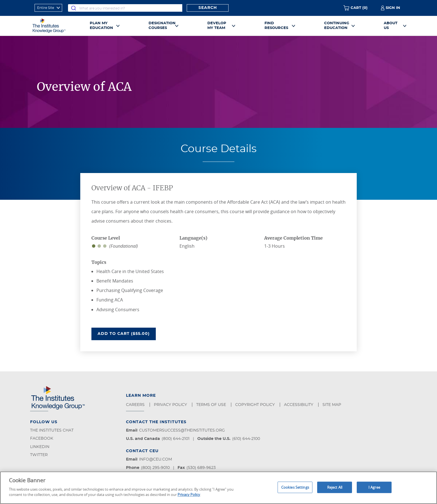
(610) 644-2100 (246, 439)
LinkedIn (40, 447)
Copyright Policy (256, 405)
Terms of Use (212, 405)
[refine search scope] (48, 8)
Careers (136, 405)
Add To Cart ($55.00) (127, 333)
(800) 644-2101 (176, 439)
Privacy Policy (171, 405)
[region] (219, 488)
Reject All (335, 487)
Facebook (42, 439)
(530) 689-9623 (201, 468)
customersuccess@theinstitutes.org (182, 430)
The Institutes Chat (52, 430)
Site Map (332, 405)
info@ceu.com (156, 459)
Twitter (39, 455)
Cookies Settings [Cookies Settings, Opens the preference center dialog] (295, 487)
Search (208, 8)
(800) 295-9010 (155, 468)
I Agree (374, 487)
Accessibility (299, 405)
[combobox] (125, 8)
